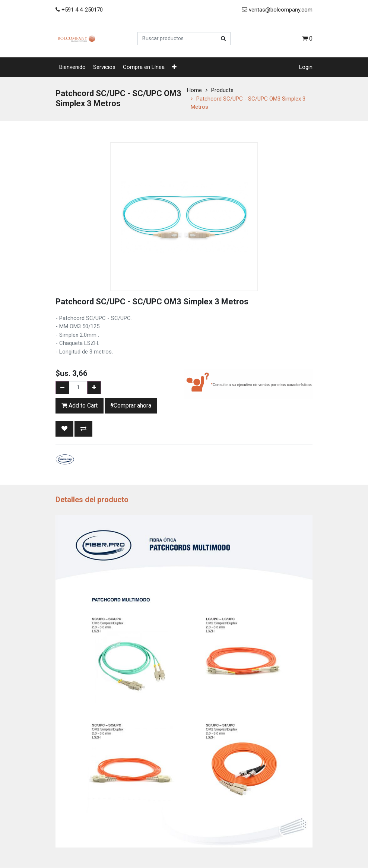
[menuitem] (72, 67)
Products (222, 90)
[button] (174, 67)
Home (194, 90)
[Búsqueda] (223, 39)
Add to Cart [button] (80, 406)
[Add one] (94, 388)
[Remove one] (62, 388)
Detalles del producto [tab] (92, 500)
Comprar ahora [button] (131, 406)
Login (306, 67)
